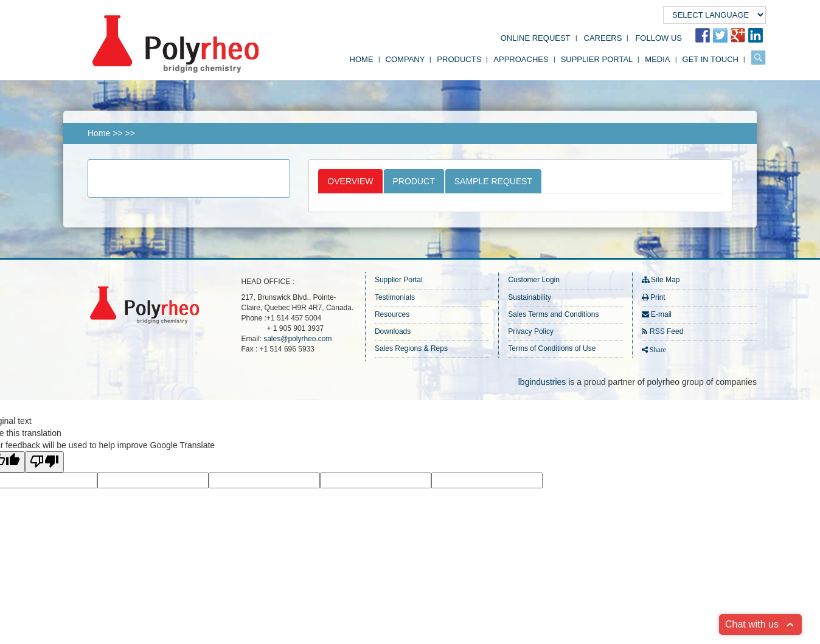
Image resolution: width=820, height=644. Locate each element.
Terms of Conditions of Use (552, 348)
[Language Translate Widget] (714, 15)
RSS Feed (666, 331)
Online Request (536, 38)
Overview (350, 181)
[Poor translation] (44, 462)
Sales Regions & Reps (411, 348)
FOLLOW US (658, 38)
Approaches (521, 59)
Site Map (665, 280)
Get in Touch (711, 59)
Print (658, 297)
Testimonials (395, 297)
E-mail (661, 314)
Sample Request (493, 181)
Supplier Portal (597, 59)
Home (362, 59)
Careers (603, 38)
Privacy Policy (531, 331)
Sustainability (530, 297)
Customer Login (534, 280)
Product (414, 181)
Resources (392, 314)
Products (459, 59)
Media (657, 59)
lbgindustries (542, 382)
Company (405, 59)
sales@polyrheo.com (297, 339)
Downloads (393, 331)
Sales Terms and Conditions (553, 314)
